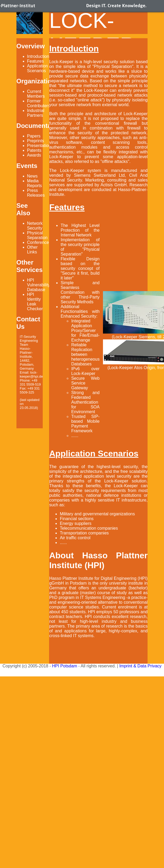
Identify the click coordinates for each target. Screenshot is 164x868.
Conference (38, 242)
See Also (23, 209)
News (32, 176)
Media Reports (34, 183)
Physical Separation (37, 235)
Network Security (35, 226)
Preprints (36, 141)
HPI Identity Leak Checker (35, 302)
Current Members (36, 94)
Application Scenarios (37, 68)
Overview (31, 46)
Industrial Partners (36, 113)
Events (27, 166)
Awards (34, 155)
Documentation (40, 126)
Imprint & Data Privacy (140, 666)
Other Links (32, 250)
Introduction (38, 56)
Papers (34, 136)
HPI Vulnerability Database (39, 285)
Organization (36, 81)
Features (35, 61)
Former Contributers (39, 103)
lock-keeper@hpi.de (31, 374)
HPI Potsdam (64, 666)
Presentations (40, 146)
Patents (34, 150)
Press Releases (36, 193)
